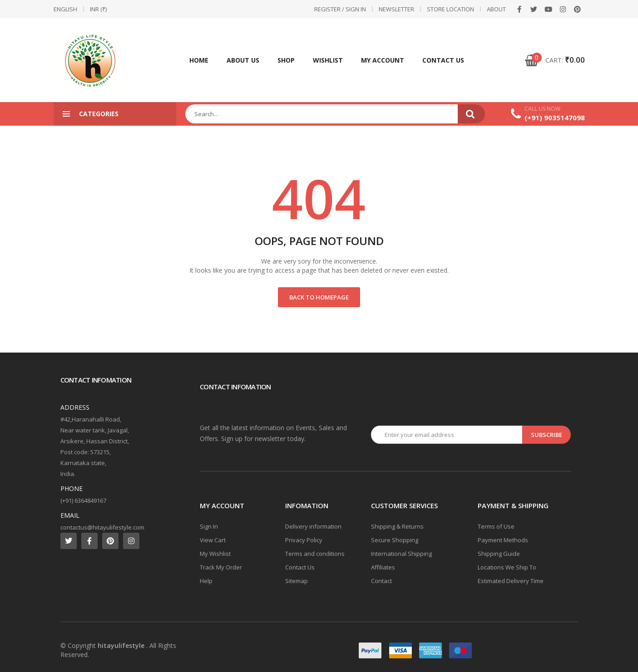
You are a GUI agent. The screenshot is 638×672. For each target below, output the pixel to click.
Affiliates (383, 567)
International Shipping (401, 554)
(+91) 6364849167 (83, 500)
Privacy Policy (304, 540)
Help (206, 581)
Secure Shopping (395, 540)
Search (471, 114)
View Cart (213, 540)
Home (199, 60)
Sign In (209, 526)
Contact (381, 581)
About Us (243, 60)
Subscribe (547, 435)
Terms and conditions (315, 554)
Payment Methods (503, 540)
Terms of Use (496, 526)
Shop (286, 60)
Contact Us (443, 60)
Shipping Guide (499, 554)
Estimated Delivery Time (511, 581)
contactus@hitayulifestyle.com (102, 527)
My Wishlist (215, 554)
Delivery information (313, 526)
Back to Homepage (319, 297)
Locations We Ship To (507, 567)
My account (383, 60)
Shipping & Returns (397, 526)
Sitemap (297, 581)
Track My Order (221, 567)
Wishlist (328, 60)
